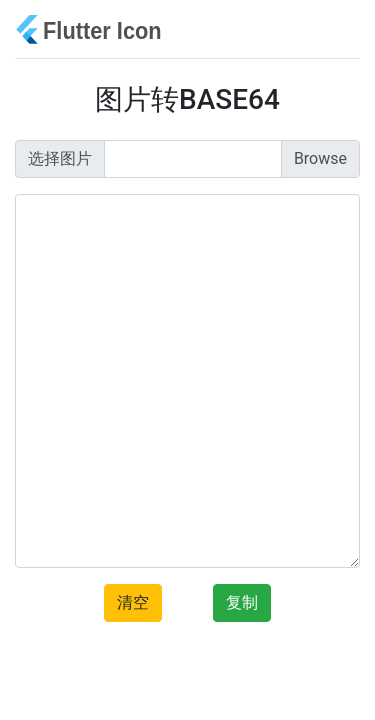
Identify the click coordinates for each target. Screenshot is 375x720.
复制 (242, 602)
